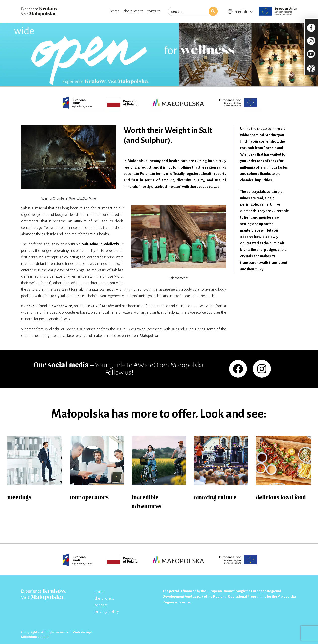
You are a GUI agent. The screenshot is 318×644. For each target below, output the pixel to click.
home (115, 11)
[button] (213, 11)
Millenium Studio (35, 637)
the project (133, 11)
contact (153, 11)
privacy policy (107, 612)
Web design (82, 632)
